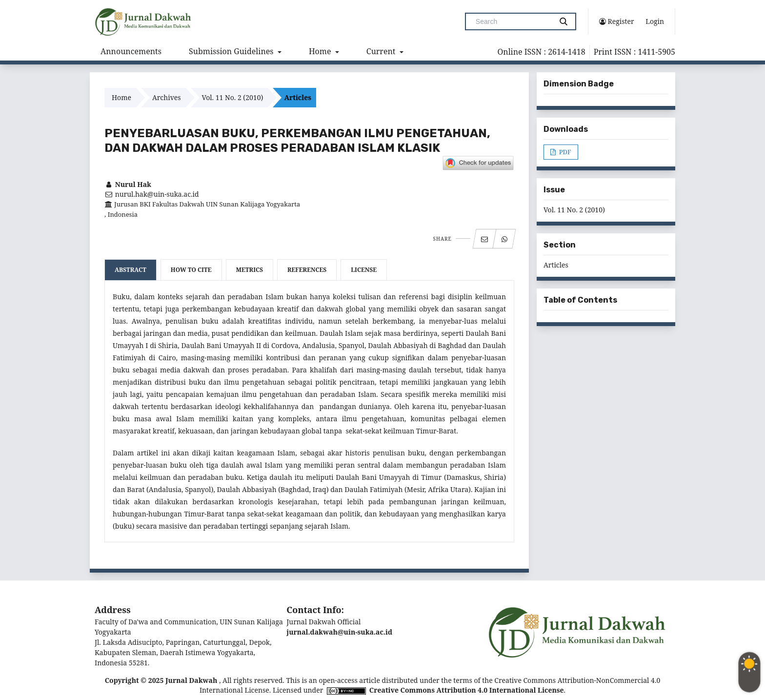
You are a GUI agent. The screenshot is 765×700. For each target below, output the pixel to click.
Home (321, 51)
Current (382, 51)
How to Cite (191, 270)
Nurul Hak (128, 184)
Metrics (250, 270)
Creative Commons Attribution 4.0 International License (467, 690)
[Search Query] (513, 21)
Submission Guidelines (232, 51)
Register (617, 21)
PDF (564, 152)
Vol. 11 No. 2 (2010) (233, 97)
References (307, 270)
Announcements (131, 51)
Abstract (131, 270)
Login (655, 21)
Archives (167, 97)
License (364, 270)
